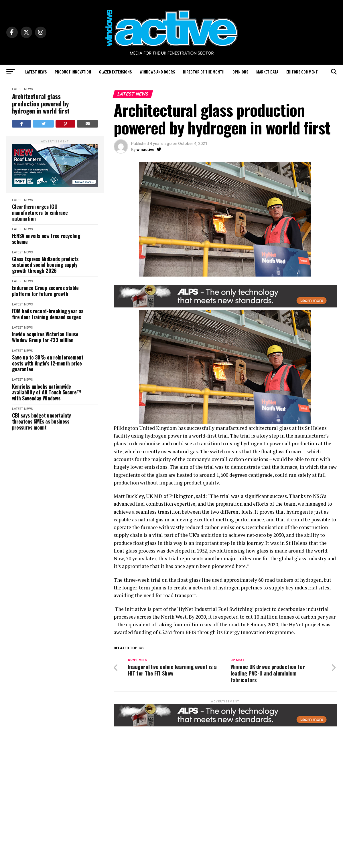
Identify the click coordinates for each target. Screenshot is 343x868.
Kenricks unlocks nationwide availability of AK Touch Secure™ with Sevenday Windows (47, 392)
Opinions (240, 72)
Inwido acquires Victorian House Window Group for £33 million (45, 337)
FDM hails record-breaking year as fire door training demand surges (48, 314)
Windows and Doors (157, 72)
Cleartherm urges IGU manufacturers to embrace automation (40, 212)
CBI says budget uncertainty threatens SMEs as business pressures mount (42, 421)
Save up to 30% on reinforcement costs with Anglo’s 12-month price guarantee (48, 363)
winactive (145, 150)
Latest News (36, 72)
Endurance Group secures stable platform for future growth (45, 291)
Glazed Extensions (115, 72)
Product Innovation (73, 72)
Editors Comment (302, 72)
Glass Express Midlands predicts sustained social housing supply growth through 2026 (45, 265)
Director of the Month (204, 72)
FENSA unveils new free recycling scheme (46, 239)
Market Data (267, 72)
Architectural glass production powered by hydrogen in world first (41, 104)
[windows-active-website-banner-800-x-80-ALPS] (225, 306)
